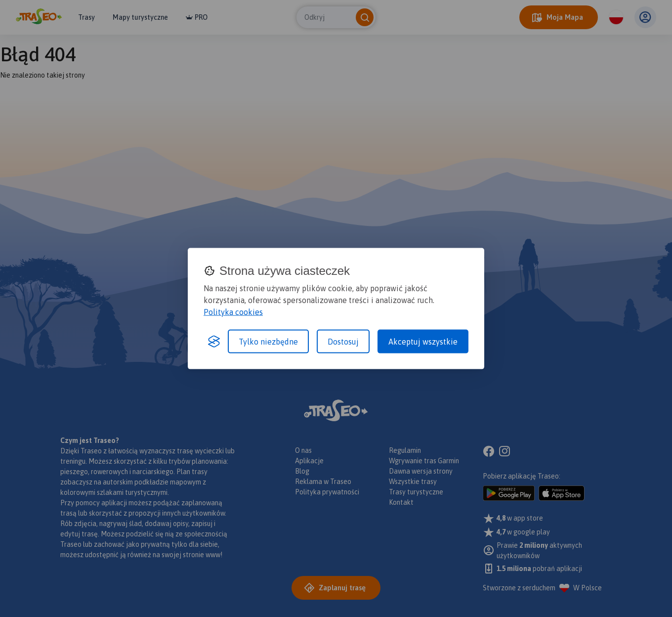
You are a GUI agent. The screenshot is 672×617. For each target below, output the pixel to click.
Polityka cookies (233, 311)
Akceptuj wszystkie (423, 341)
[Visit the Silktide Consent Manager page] (214, 341)
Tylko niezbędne (268, 341)
